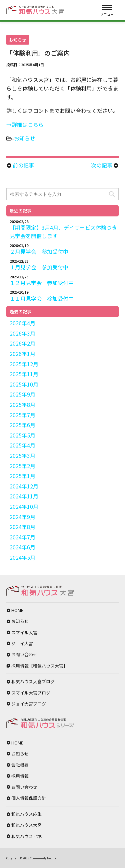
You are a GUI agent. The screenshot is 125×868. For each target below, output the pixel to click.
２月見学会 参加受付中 (39, 251)
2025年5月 (22, 435)
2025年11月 (24, 374)
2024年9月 (22, 517)
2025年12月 (24, 364)
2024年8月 (22, 527)
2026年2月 (22, 343)
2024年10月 (24, 506)
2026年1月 (22, 354)
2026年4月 (22, 323)
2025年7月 (22, 415)
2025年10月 (24, 384)
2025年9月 (22, 394)
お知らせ (25, 138)
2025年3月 (22, 455)
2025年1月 (22, 476)
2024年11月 (24, 496)
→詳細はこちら (25, 125)
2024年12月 (24, 486)
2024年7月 (22, 537)
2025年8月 (22, 405)
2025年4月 (22, 445)
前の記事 (23, 165)
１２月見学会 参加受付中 (42, 283)
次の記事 (102, 165)
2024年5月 (22, 557)
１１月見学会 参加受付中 (42, 298)
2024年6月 (22, 547)
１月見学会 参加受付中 (39, 267)
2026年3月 (22, 333)
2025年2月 (22, 466)
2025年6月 (22, 425)
